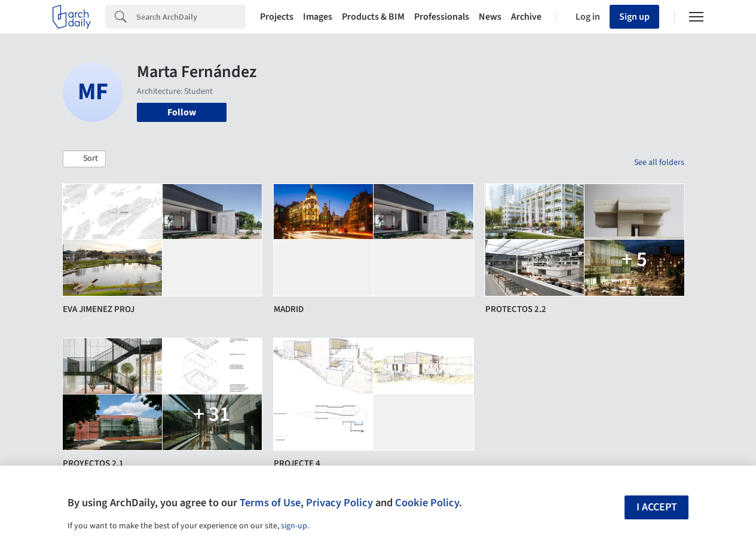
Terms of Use (270, 503)
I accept (657, 507)
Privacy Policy (339, 503)
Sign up (634, 17)
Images (318, 17)
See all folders (659, 163)
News (490, 17)
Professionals (442, 17)
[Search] (191, 17)
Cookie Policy (427, 503)
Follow (182, 112)
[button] (84, 159)
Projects (277, 17)
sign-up (294, 526)
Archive (526, 17)
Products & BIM (373, 17)
